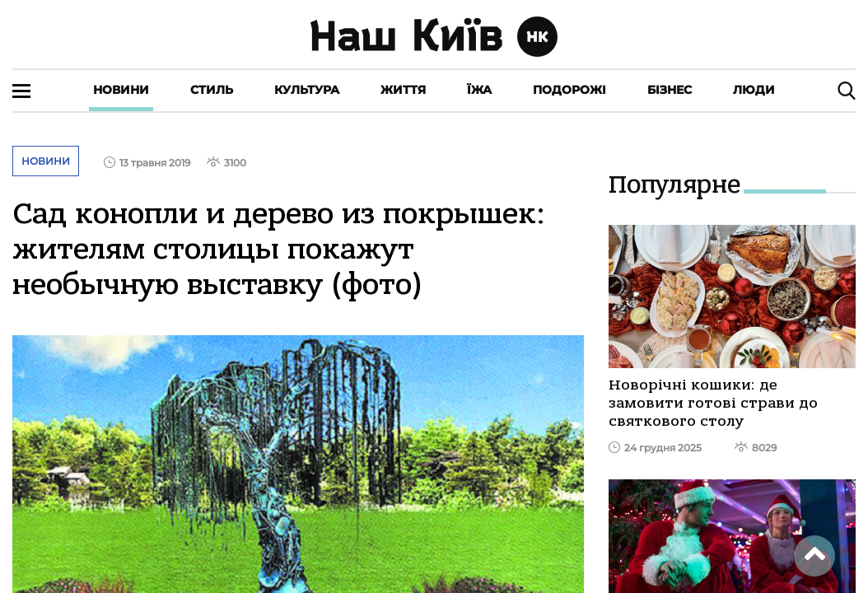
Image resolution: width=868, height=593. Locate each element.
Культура (307, 90)
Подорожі (569, 90)
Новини (121, 90)
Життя (403, 90)
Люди (754, 90)
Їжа (479, 90)
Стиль (212, 90)
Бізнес (670, 90)
